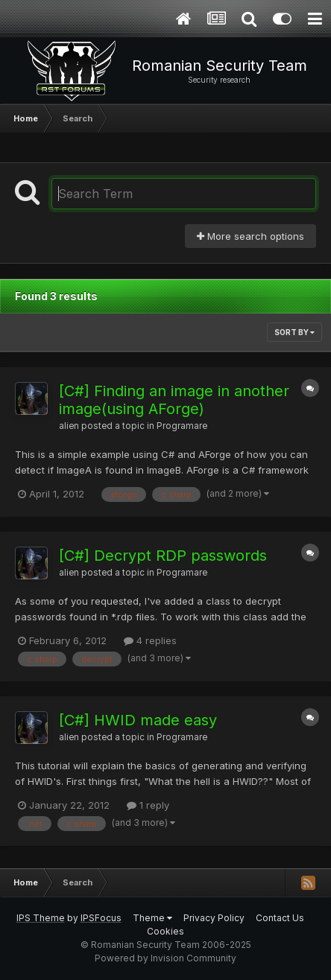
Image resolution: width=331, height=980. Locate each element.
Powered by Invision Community (165, 958)
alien (69, 426)
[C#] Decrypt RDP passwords (163, 556)
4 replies (150, 640)
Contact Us (280, 918)
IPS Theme (41, 918)
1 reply (148, 805)
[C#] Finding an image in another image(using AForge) (174, 400)
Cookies (165, 931)
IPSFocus (101, 918)
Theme (152, 918)
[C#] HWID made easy (138, 720)
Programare (182, 426)
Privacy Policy (214, 918)
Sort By (294, 332)
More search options (250, 236)
